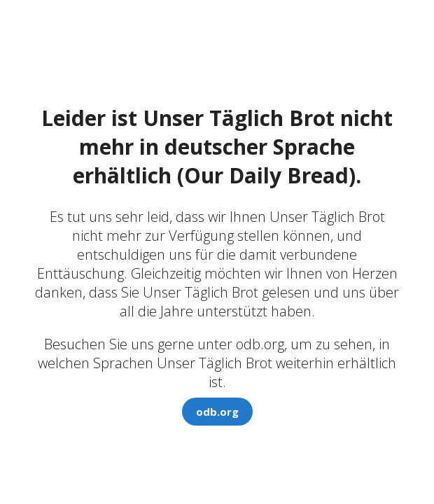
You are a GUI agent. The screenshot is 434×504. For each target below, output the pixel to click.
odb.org (217, 412)
